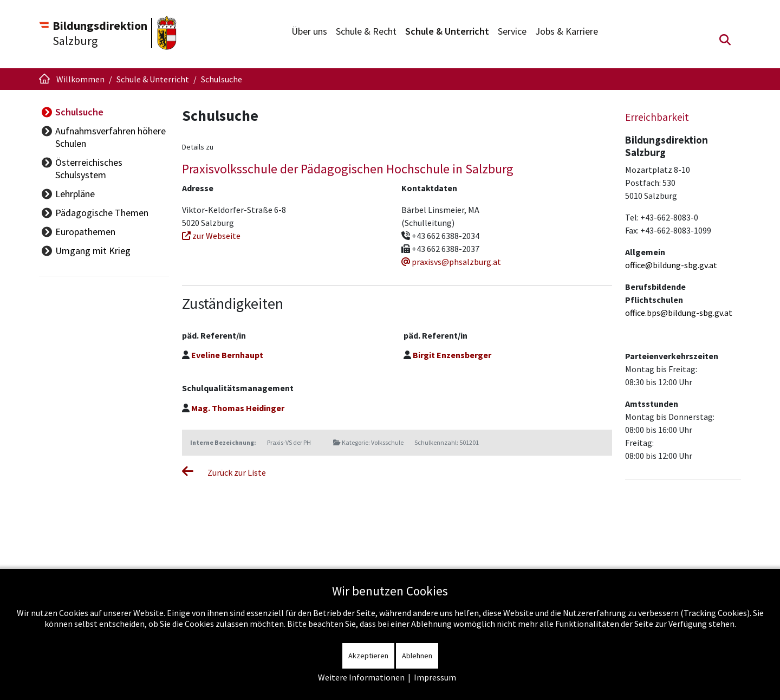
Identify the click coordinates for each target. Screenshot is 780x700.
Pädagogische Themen (102, 213)
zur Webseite (211, 236)
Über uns (309, 31)
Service (512, 31)
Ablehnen (417, 656)
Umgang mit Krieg (93, 251)
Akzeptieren (368, 656)
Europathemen (85, 232)
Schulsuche (79, 112)
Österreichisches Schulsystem (89, 168)
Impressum (435, 677)
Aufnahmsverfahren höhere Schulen (110, 137)
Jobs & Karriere (567, 31)
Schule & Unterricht (447, 31)
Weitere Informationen (361, 677)
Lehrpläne (75, 194)
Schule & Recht (366, 31)
